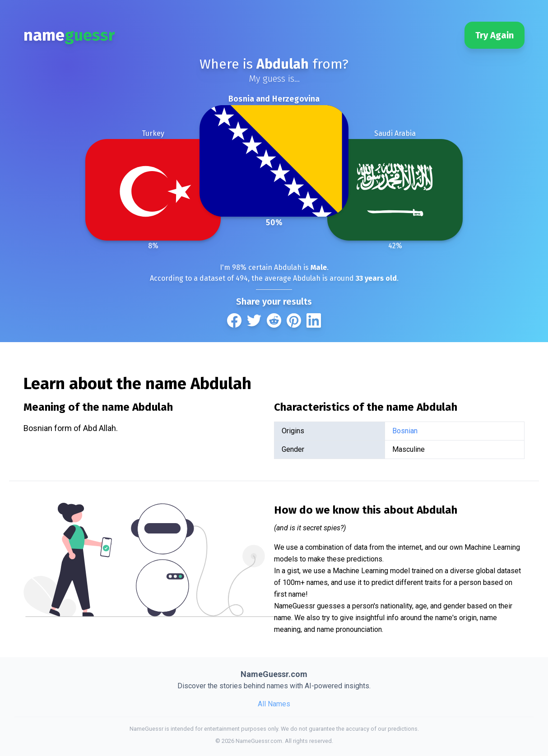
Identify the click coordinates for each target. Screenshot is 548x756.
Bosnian (405, 431)
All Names (274, 704)
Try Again (495, 35)
